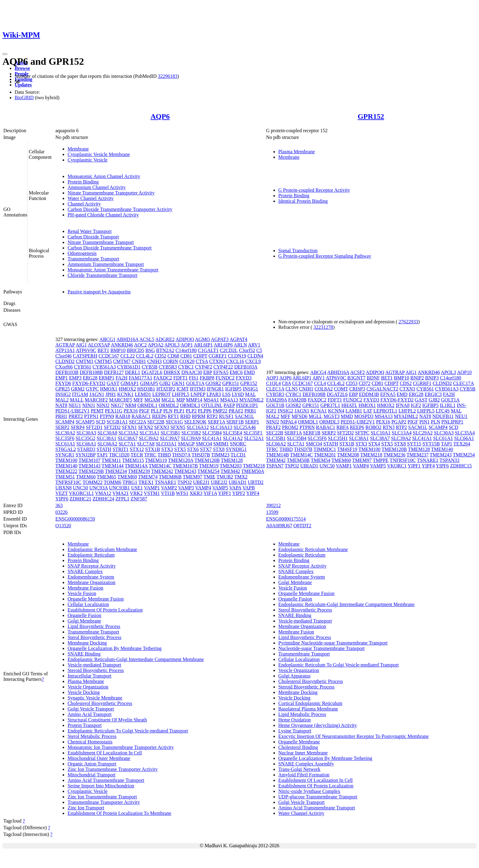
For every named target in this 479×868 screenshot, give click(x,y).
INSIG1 (250, 389)
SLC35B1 (170, 433)
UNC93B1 (119, 488)
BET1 (103, 350)
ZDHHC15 (461, 466)
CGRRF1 (422, 383)
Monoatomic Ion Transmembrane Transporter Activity (121, 747)
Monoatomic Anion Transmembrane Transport (113, 270)
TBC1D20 (119, 455)
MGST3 (331, 416)
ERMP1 (107, 378)
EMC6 (236, 372)
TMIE (209, 477)
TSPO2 (185, 482)
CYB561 (83, 367)
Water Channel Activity (91, 198)
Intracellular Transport (90, 676)
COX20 (187, 361)
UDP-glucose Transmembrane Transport (318, 797)
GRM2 (78, 389)
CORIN (170, 361)
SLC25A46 (245, 427)
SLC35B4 (212, 433)
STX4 (374, 444)
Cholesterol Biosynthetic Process (100, 703)
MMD (347, 416)
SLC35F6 (65, 438)
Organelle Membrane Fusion (96, 599)
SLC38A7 (128, 438)
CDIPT (200, 356)
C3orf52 (247, 350)
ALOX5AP (99, 345)
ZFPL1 (122, 499)
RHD (185, 416)
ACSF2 (357, 372)
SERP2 (62, 427)
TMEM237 (418, 455)
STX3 (167, 449)
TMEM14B (278, 455)
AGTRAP (65, 345)
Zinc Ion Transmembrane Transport (102, 797)
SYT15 (414, 444)
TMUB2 (225, 477)
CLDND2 (65, 361)
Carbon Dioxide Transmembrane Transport (110, 248)
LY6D (238, 394)
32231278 (323, 327)
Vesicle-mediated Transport (94, 665)
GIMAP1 (130, 383)
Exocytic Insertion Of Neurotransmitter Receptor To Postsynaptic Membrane (353, 736)
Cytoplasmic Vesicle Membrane (99, 154)
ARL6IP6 (223, 345)
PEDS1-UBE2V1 (72, 411)
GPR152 (371, 116)
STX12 (137, 449)
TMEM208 (348, 455)
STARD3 (86, 449)
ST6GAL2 (66, 449)
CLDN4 (255, 356)
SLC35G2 (85, 438)
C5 (259, 350)
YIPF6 (62, 499)
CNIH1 (139, 361)
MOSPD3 (364, 416)
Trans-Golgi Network (299, 769)
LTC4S (443, 411)
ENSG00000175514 (286, 519)
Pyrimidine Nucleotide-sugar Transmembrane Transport (333, 643)
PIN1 (425, 422)
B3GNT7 (357, 378)
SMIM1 (221, 444)
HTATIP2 (166, 389)
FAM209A (276, 400)
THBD (164, 455)
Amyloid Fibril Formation (304, 775)
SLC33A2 (128, 433)
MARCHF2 (96, 400)
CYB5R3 (168, 367)
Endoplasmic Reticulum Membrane (102, 549)
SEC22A (137, 422)
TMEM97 (192, 477)
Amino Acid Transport (90, 714)
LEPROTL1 (385, 411)
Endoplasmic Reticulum (91, 555)
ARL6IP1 (203, 345)
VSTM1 (152, 493)
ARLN (240, 345)
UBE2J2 (219, 482)
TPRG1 (130, 482)
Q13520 (63, 526)
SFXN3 (162, 427)
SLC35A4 (465, 433)
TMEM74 (148, 477)
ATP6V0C (86, 350)
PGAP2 (399, 422)
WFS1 (182, 493)
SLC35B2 (191, 433)
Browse (22, 68)
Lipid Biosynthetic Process (94, 626)
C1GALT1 (208, 350)
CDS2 (406, 383)
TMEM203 (231, 466)
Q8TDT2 (302, 526)
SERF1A (216, 422)
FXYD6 (63, 383)
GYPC (92, 389)
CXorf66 (64, 367)
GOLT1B (275, 405)
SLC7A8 (146, 444)
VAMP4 (203, 488)
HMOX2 (127, 389)
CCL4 (320, 383)
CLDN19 (237, 356)
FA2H (122, 378)
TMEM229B (91, 471)
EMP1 (62, 378)
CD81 (186, 356)
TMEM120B (207, 460)
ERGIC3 (433, 394)
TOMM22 (93, 482)
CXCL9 (253, 361)
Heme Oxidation (294, 720)
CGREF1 (218, 356)
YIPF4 (253, 493)
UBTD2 (256, 482)
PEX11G (114, 411)
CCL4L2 (145, 356)
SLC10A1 (380, 433)
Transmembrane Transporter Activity (104, 802)
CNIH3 (154, 361)
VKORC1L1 (81, 493)
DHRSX (172, 372)
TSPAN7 (275, 466)
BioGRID (24, 98)
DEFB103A (246, 367)
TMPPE (381, 460)
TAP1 (102, 455)
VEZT (62, 493)
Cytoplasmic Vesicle (88, 160)
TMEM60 (86, 477)
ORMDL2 (169, 405)
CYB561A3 (104, 367)
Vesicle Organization (88, 687)
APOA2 (156, 345)
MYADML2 (252, 400)
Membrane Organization (91, 582)
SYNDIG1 (236, 449)
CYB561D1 (129, 367)
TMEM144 (113, 466)
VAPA (235, 488)
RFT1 (173, 416)
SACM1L (245, 416)
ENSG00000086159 (75, 519)
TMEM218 (254, 466)
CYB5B (150, 367)
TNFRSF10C (68, 482)
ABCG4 (318, 372)
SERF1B (235, 422)
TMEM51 (65, 477)
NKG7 (117, 405)
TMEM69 (127, 477)
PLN (168, 411)
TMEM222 (66, 471)
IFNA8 (402, 405)
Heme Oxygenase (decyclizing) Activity (318, 725)
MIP (181, 400)
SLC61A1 (65, 444)
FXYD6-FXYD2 (89, 383)
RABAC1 (141, 416)
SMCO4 (204, 444)
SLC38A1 (106, 438)
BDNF (373, 378)
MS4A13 (229, 400)
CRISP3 (357, 389)
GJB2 (165, 383)
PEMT (97, 411)
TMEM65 (107, 477)
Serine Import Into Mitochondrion (101, 786)
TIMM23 (220, 455)
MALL (77, 400)
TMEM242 (162, 471)
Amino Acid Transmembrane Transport (106, 780)
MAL (250, 394)
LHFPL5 (181, 394)
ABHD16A (127, 339)
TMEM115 (133, 460)
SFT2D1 (94, 427)
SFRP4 (77, 427)
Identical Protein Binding (303, 201)
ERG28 (90, 378)
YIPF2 (239, 493)
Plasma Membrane (297, 152)
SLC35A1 (150, 433)
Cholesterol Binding (298, 747)
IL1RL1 (448, 405)
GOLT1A (195, 383)
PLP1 (179, 411)
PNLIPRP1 (452, 422)
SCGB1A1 (117, 422)
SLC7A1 (127, 444)
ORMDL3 (190, 405)
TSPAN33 (450, 460)
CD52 (160, 356)
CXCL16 (235, 361)
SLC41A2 (233, 438)
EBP (208, 372)
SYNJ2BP (85, 455)
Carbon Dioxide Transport (93, 237)
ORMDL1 (148, 405)
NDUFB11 (443, 416)
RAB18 (123, 416)
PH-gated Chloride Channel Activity (103, 215)
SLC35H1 (338, 438)
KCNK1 (125, 394)
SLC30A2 (65, 433)
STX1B (153, 449)
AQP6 (160, 116)
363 (59, 505)
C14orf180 (186, 350)
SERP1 (252, 422)
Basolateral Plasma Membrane (308, 709)
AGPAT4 (238, 339)
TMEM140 (66, 466)
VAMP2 (169, 488)
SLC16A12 (198, 427)
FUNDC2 (225, 378)
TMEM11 (111, 460)
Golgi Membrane (84, 621)
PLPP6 (205, 411)
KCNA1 (318, 411)
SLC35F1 (253, 433)
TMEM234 (116, 471)
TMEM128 (232, 460)
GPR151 (230, 383)
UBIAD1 (238, 482)
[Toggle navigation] (5, 54)
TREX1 (146, 482)
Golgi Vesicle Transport (91, 709)
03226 (61, 512)
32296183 (168, 76)
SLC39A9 (191, 438)
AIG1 (81, 345)
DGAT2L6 (152, 372)
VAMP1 (152, 488)
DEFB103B (67, 372)
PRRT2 (76, 416)
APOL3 (172, 345)
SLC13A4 (402, 433)
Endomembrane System (91, 577)
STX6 (193, 449)
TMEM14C (160, 466)
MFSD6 (300, 416)
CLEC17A (463, 383)
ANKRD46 (122, 345)
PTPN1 (91, 416)
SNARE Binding (84, 654)
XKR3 (196, 493)
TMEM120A (181, 460)
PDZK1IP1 (247, 405)
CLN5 (292, 389)
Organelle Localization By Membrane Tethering (115, 648)
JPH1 (111, 394)
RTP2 (212, 416)
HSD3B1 (146, 389)
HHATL (349, 405)
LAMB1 (354, 411)
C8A (286, 383)
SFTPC (362, 433)
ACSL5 (147, 339)
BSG (150, 350)
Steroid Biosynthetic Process (96, 670)
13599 (272, 512)
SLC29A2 (423, 433)
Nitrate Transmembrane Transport (101, 242)
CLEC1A (275, 389)
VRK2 (136, 493)
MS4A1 (211, 400)
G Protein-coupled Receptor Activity (314, 190)
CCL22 (128, 356)
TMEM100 (66, 460)
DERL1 (133, 372)
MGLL (168, 400)
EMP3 (75, 378)
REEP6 (159, 416)
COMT (341, 389)
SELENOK (195, 422)
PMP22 (220, 411)
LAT (368, 411)
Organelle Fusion (84, 615)
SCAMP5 (85, 422)
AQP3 (272, 378)
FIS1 (194, 378)
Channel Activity (84, 204)
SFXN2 (146, 427)
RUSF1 (226, 416)
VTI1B (168, 493)
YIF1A (210, 493)
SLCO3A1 (166, 444)
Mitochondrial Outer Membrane (99, 758)
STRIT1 (120, 449)
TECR (137, 455)
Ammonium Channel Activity (97, 187)
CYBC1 (186, 367)
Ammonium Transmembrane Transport (106, 264)
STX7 (206, 449)
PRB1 (250, 411)
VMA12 (103, 493)
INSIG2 (63, 394)
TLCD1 (238, 455)
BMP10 (118, 350)
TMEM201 (325, 455)
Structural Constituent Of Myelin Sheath (107, 720)
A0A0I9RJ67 (279, 526)
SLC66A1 (86, 444)
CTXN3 (217, 361)
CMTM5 (103, 361)
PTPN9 (107, 416)
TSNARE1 (166, 482)
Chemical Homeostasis (90, 742)
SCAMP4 (65, 422)
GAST (113, 383)
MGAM (152, 400)
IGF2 (416, 405)
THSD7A (181, 455)
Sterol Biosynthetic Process (94, 637)
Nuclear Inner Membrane (303, 753)
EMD (249, 372)
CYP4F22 (223, 367)
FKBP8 (207, 378)
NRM (130, 405)
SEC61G (174, 422)
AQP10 (464, 372)
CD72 (364, 383)
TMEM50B (298, 460)
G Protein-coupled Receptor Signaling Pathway (325, 256)
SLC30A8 (107, 433)
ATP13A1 (65, 350)
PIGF (144, 411)
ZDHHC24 (103, 499)
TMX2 (241, 477)
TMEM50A (253, 471)
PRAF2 (236, 411)
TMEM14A (136, 466)
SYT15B (431, 444)
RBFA (342, 427)
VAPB (249, 488)
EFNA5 (221, 372)
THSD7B (201, 455)
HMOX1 (109, 389)
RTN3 (389, 427)
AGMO (202, 339)
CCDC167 (109, 356)
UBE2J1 (201, 482)
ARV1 (254, 345)
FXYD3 (244, 378)
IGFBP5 (233, 389)
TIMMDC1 (325, 449)
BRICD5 (135, 350)
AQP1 (187, 345)
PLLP (157, 411)
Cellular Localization (88, 604)
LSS (226, 394)
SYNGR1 (65, 455)
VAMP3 (186, 488)
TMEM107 (90, 460)
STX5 (180, 449)
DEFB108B (91, 372)
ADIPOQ (185, 339)
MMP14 (194, 400)
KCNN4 (336, 411)
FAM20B (297, 400)
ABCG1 (108, 339)
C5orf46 (63, 356)
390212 (273, 505)
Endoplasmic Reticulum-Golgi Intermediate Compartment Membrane (136, 659)
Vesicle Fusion (82, 593)
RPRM (199, 416)
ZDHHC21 (80, 499)
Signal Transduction (298, 251)
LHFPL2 (407, 411)
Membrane (78, 149)
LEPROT (162, 394)
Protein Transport (85, 725)
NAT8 (61, 405)
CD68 (173, 356)
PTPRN (307, 427)
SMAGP (186, 444)
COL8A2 (324, 389)
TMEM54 (320, 460)
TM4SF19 (347, 449)
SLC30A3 (86, 433)
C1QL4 (273, 383)
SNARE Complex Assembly (306, 764)
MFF (138, 400)
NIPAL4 (289, 422)
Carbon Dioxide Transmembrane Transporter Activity (120, 209)
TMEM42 (230, 471)
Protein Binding (83, 182)
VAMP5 (220, 488)
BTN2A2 (165, 350)
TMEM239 (139, 471)
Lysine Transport (295, 731)
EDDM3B (369, 394)
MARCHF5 (121, 400)
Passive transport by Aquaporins (99, 292)
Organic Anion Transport (92, 764)
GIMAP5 (149, 383)
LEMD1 (143, 394)
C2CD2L (229, 350)
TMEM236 (394, 455)
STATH (104, 449)
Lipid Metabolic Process (302, 714)
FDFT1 (180, 378)
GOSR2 (213, 383)
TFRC (150, 455)
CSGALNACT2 (382, 389)
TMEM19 (209, 466)
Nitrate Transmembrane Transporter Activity (111, 193)
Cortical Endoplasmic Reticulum (310, 703)
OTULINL (212, 405)
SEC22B (156, 422)
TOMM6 (112, 482)
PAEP (229, 405)
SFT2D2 (112, 427)
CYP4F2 (204, 367)
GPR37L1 (330, 405)
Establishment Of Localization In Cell (105, 753)
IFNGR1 (215, 389)
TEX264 (462, 444)
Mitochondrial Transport (91, 775)
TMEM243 (185, 471)
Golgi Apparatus (294, 676)
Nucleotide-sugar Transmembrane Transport (322, 648)
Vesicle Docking (84, 692)
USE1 (137, 488)
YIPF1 (225, 493)
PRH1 (61, 416)
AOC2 (141, 345)
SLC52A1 (254, 438)
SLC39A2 (149, 438)
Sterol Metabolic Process (92, 736)
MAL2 (62, 400)
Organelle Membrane (299, 742)
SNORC (238, 444)
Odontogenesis (82, 253)
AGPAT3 (220, 339)
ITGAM (80, 394)
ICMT (183, 389)
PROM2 (290, 427)
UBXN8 (63, 488)
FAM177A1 (140, 378)
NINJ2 (103, 405)
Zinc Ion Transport (86, 808)
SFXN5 (178, 427)
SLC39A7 (170, 438)
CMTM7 (122, 361)
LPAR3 (214, 394)
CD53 (352, 383)
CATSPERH (85, 356)
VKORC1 (397, 466)
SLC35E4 (233, 433)
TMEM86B (170, 477)
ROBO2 (373, 427)
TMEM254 (208, 471)
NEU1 (75, 405)
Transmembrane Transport (93, 259)
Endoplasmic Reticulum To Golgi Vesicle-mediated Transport (128, 731)
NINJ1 (89, 405)
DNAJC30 (192, 372)
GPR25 (62, 389)
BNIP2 (417, 378)
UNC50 (81, 488)
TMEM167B (185, 466)
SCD (101, 422)
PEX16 (131, 411)
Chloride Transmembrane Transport (102, 275)
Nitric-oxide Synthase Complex (309, 791)
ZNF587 (139, 499)
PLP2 (191, 411)
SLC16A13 (221, 427)
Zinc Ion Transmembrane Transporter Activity (113, 769)
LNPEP (198, 394)
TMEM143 (90, 466)
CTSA (202, 361)
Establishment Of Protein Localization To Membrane (119, 813)
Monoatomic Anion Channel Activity (104, 176)
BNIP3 (432, 378)
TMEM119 (156, 460)
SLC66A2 (107, 444)
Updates (23, 85)
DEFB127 (114, 372)
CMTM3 (84, 361)
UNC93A (98, 488)
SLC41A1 (212, 438)
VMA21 (121, 493)
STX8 (219, 449)
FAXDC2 (163, 378)
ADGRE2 (165, 339)
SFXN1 (129, 427)
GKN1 (178, 383)
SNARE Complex (85, 571)
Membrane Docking (87, 643)
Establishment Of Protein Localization (105, 610)
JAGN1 (97, 394)
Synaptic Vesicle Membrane (95, 698)
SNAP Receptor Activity (92, 566)
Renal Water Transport (90, 231)
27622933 (408, 322)
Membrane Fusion (85, 588)
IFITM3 (198, 389)
